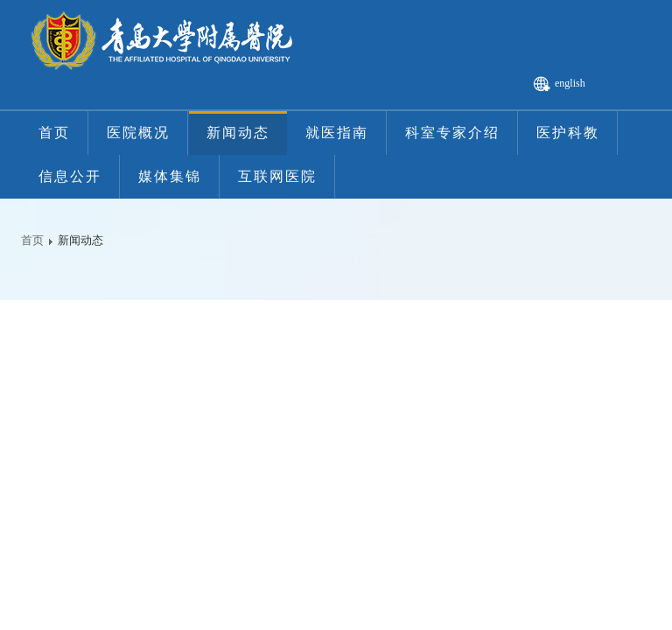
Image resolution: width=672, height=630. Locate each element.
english (570, 83)
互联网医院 (277, 176)
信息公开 (70, 176)
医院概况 (138, 133)
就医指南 (337, 133)
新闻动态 (238, 133)
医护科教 (568, 133)
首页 (54, 133)
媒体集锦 (170, 176)
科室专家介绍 (452, 133)
